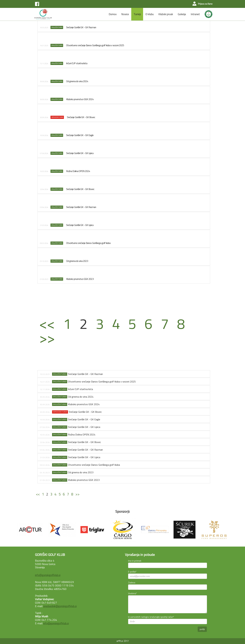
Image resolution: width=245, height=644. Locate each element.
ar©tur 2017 (123, 641)
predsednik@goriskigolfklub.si (60, 606)
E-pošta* (132, 572)
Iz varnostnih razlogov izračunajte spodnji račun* (151, 617)
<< (47, 324)
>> (47, 338)
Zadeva (132, 582)
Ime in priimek (135, 561)
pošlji (202, 629)
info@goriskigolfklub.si (48, 575)
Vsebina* (132, 593)
